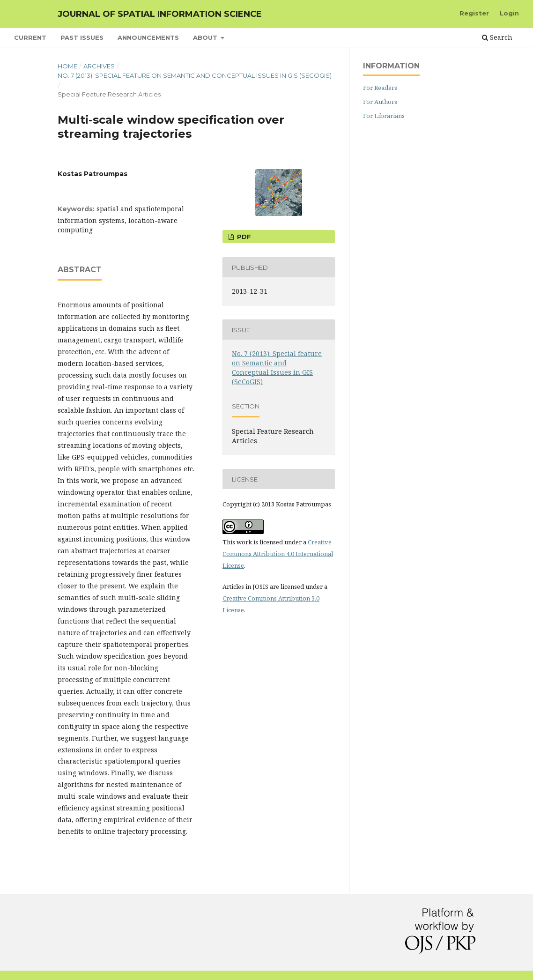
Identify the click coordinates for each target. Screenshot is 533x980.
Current (30, 37)
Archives (99, 66)
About (206, 37)
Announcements (148, 37)
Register (474, 13)
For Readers (380, 88)
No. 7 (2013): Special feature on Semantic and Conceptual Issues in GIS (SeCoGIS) (195, 75)
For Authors (380, 102)
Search (497, 37)
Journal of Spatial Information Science (160, 14)
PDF (243, 237)
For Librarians (384, 116)
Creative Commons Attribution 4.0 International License (278, 554)
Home (67, 66)
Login (509, 13)
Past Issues (82, 37)
